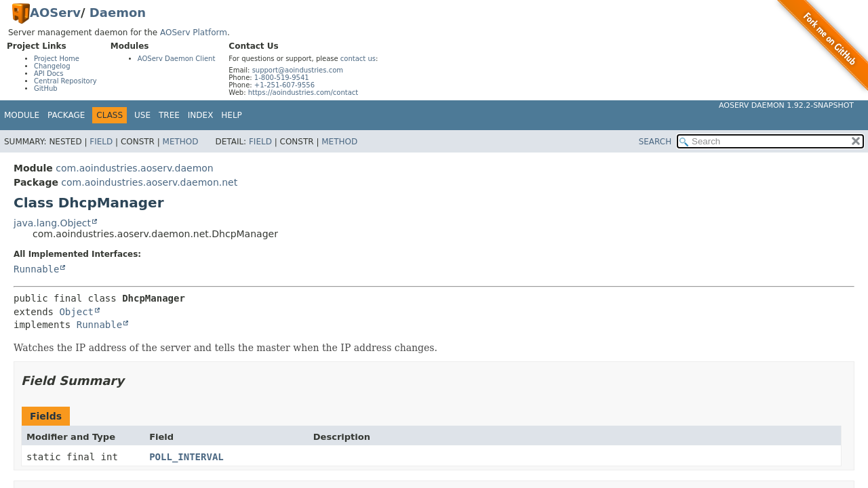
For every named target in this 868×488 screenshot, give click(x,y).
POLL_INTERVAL (186, 457)
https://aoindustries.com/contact (303, 93)
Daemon (118, 13)
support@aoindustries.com (298, 70)
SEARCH (655, 142)
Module (22, 115)
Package (66, 115)
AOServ (55, 13)
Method (181, 142)
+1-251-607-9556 (284, 85)
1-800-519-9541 (282, 78)
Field (101, 142)
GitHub (46, 88)
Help (232, 115)
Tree (169, 115)
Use (142, 115)
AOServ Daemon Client (177, 59)
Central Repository (65, 81)
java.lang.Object (52, 223)
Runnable (36, 269)
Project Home (57, 59)
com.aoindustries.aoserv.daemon (134, 168)
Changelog (52, 66)
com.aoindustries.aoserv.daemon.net (149, 182)
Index (201, 115)
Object (76, 312)
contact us (358, 59)
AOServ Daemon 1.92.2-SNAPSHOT (786, 105)
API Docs (49, 74)
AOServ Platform (194, 33)
